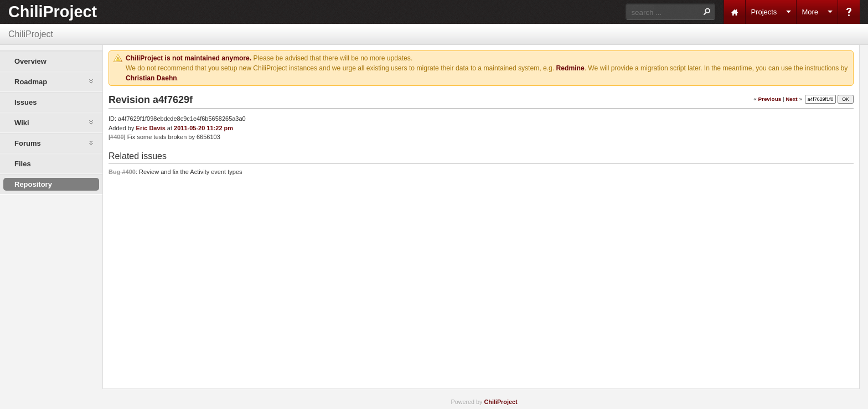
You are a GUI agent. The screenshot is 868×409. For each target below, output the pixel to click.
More (810, 12)
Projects (764, 12)
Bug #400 (122, 172)
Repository (33, 184)
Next (791, 99)
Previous (769, 99)
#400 (117, 137)
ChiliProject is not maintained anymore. (188, 58)
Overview (30, 61)
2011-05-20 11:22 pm (203, 128)
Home (735, 12)
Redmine (570, 68)
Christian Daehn (151, 78)
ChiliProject (53, 12)
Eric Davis (151, 128)
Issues (25, 102)
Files (23, 164)
